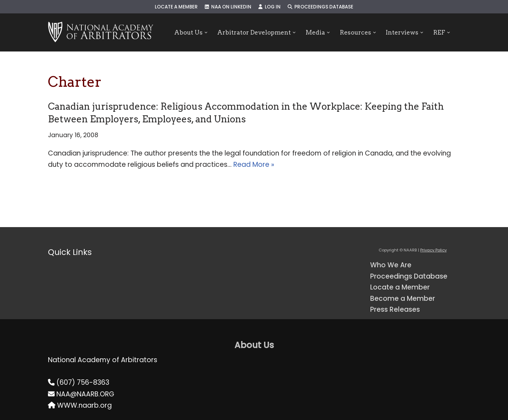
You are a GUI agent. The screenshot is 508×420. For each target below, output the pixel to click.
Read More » (254, 165)
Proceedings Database (320, 7)
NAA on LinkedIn (228, 7)
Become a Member (403, 299)
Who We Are (391, 265)
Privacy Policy (433, 250)
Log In (270, 7)
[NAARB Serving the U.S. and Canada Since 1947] (101, 32)
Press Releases (395, 309)
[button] (206, 33)
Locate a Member (176, 7)
